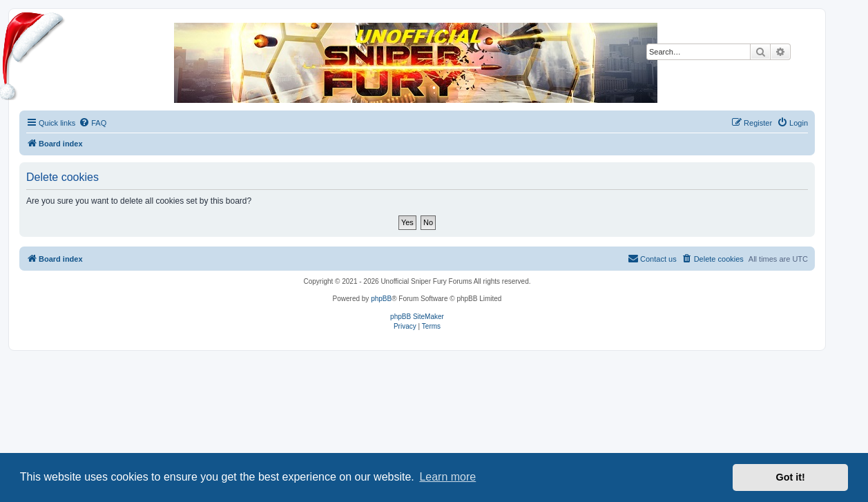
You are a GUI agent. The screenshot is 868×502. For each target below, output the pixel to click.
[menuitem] (93, 123)
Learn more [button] (447, 477)
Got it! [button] (791, 477)
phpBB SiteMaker (417, 317)
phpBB (381, 299)
